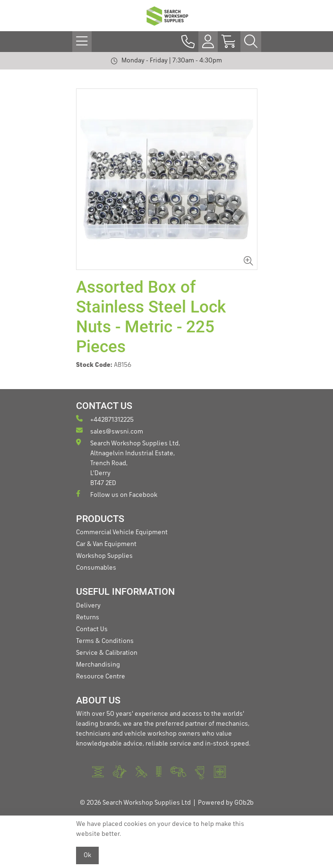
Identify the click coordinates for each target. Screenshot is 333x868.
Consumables (96, 568)
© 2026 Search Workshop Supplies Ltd (135, 803)
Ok (87, 855)
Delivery (88, 606)
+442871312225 (105, 419)
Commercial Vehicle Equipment (122, 532)
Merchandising (98, 665)
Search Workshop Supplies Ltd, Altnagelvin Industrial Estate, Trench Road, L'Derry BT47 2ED (128, 463)
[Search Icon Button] (251, 42)
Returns (88, 617)
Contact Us (92, 629)
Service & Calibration (107, 653)
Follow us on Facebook (117, 494)
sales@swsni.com (110, 431)
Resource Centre (101, 677)
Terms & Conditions (105, 641)
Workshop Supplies (104, 556)
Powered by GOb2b (226, 803)
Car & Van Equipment (106, 544)
